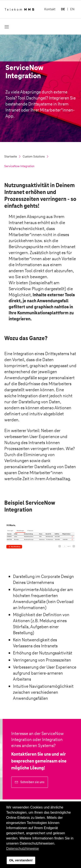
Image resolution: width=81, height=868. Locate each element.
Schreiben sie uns (32, 782)
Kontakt (50, 9)
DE (63, 9)
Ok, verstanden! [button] (21, 860)
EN (72, 9)
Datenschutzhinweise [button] (23, 849)
